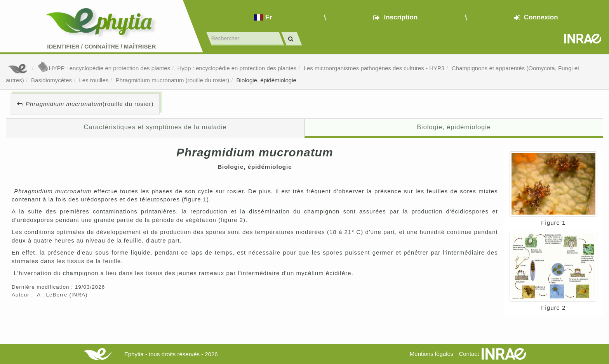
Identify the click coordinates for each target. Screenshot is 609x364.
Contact (469, 354)
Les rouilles (94, 80)
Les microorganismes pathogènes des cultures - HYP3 (374, 68)
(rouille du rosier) (90, 104)
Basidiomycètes (51, 80)
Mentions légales (432, 354)
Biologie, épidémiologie (266, 80)
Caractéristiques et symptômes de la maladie (155, 127)
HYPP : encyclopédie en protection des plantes (104, 68)
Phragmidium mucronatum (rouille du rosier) (173, 80)
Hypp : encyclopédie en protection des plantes (237, 68)
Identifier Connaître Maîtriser (101, 46)
